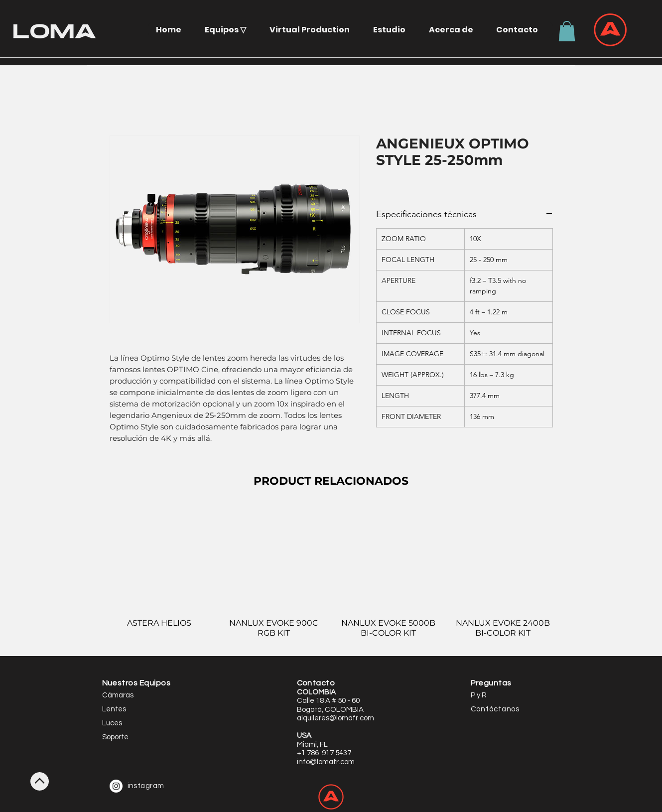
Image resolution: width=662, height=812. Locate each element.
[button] (229, 30)
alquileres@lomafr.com (335, 718)
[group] (331, 577)
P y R (479, 695)
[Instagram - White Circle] (116, 786)
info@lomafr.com (326, 762)
